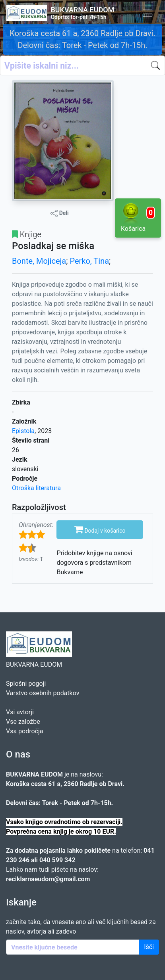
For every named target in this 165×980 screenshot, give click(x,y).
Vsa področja (25, 731)
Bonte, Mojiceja (39, 261)
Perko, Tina (89, 261)
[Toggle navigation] (148, 13)
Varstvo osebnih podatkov (43, 693)
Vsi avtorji (20, 712)
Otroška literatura (36, 488)
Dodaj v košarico (100, 529)
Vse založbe (23, 722)
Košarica (138, 217)
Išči (149, 947)
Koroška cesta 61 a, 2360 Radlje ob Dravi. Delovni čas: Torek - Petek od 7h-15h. (82, 39)
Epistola (23, 431)
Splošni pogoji (26, 684)
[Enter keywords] (73, 947)
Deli (60, 213)
